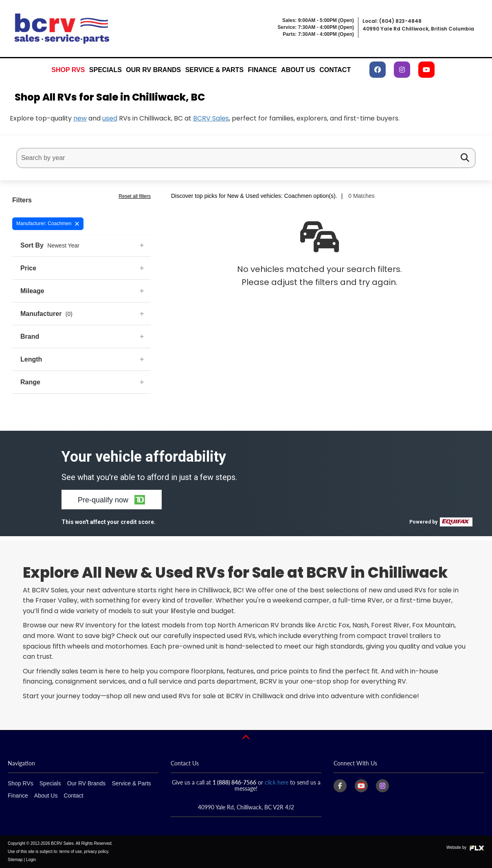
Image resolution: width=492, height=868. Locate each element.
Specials (105, 70)
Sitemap (15, 860)
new (80, 118)
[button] (112, 500)
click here (277, 782)
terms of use (71, 852)
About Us (298, 70)
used (110, 118)
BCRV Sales (211, 118)
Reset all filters (135, 196)
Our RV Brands (153, 70)
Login (31, 860)
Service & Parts (214, 70)
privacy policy (96, 852)
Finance (262, 70)
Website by (465, 847)
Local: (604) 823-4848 (392, 21)
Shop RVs (68, 70)
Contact (335, 70)
